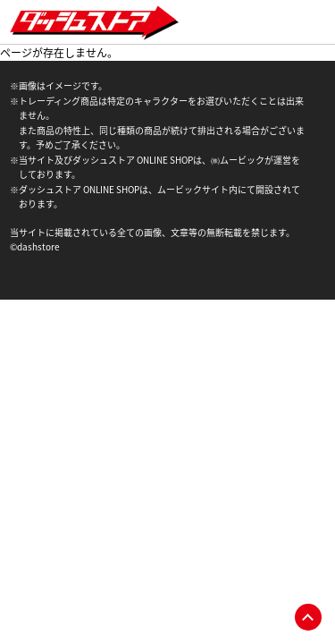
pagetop (308, 617)
